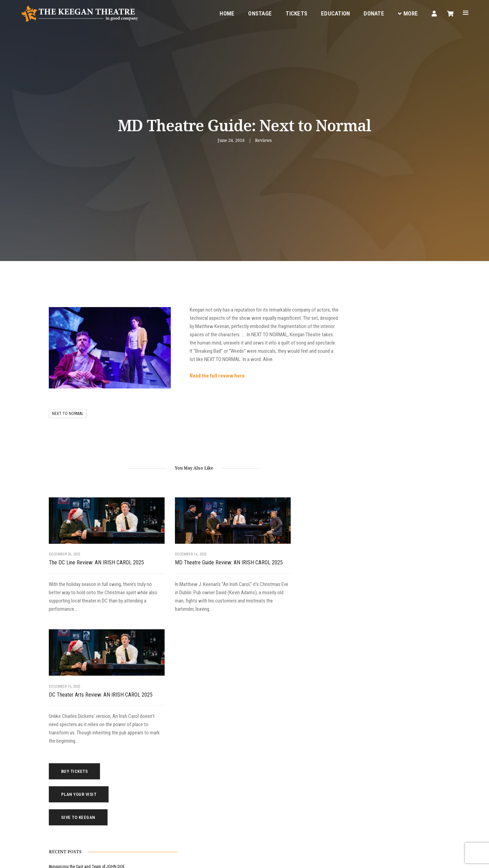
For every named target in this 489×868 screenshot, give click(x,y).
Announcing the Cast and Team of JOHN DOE (388, 410)
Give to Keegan (380, 360)
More (405, 12)
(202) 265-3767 (118, 801)
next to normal (68, 407)
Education (333, 12)
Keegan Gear (262, 759)
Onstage (258, 12)
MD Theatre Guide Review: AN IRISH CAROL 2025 (184, 552)
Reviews (263, 141)
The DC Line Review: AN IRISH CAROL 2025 (90, 552)
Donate (371, 12)
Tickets (294, 12)
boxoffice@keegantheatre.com (132, 792)
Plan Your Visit (380, 337)
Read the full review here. (194, 376)
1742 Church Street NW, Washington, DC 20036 (154, 784)
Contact (258, 776)
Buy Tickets (376, 314)
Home (225, 12)
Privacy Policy (103, 858)
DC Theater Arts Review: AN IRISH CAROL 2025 (277, 552)
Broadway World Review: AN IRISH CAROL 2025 (390, 467)
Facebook (164, 818)
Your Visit (259, 751)
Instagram (193, 818)
